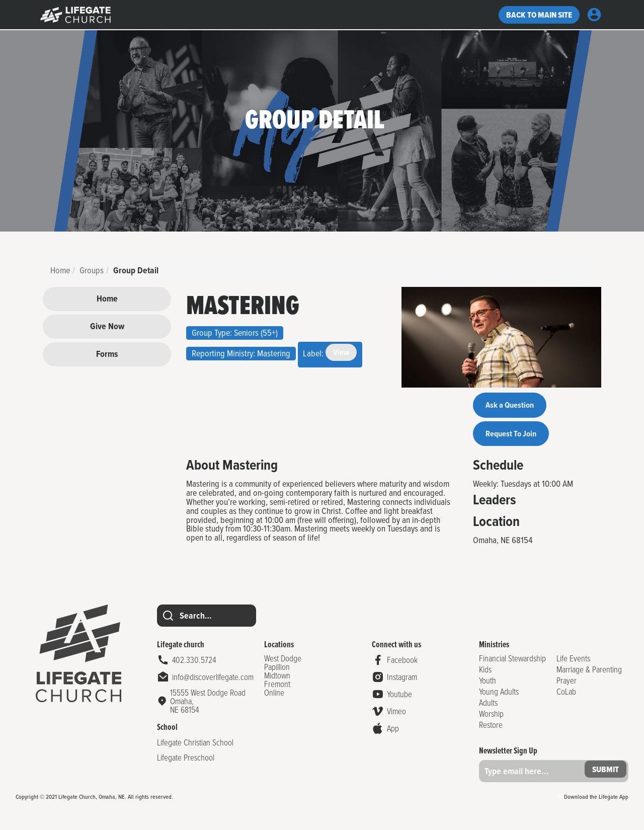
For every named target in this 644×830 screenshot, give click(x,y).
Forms (107, 354)
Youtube (397, 698)
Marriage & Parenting (588, 673)
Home (60, 270)
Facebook (400, 664)
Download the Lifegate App (596, 801)
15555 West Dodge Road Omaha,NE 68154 (208, 705)
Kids (483, 673)
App (391, 733)
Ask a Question (513, 406)
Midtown (277, 679)
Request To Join (514, 436)
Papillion (276, 671)
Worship (489, 718)
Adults (486, 706)
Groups (92, 270)
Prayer (566, 684)
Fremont (277, 688)
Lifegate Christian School (195, 746)
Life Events (572, 662)
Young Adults (496, 695)
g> (75, 15)
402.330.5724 (194, 664)
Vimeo (394, 715)
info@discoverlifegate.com (213, 681)
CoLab (565, 695)
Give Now (107, 326)
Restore (488, 729)
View (342, 353)
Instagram (400, 681)
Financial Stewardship (510, 662)
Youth (485, 684)
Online (274, 696)
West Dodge (282, 662)
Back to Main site (536, 15)
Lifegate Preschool (186, 761)
